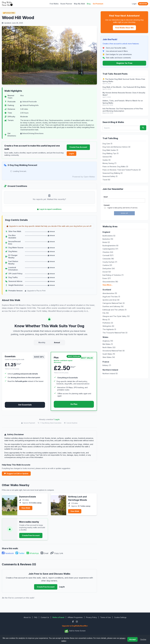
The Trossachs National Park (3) (115, 333)
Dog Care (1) (107, 144)
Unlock (51, 232)
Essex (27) (107, 278)
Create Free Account (78, 147)
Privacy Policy (91, 617)
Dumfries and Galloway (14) (113, 306)
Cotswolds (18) (108, 259)
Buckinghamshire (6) (111, 246)
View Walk (26, 508)
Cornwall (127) (108, 255)
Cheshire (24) (108, 252)
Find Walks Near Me (124, 28)
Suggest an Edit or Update (16, 473)
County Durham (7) (110, 262)
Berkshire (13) (108, 239)
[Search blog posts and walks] (121, 128)
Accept (132, 639)
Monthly (42, 342)
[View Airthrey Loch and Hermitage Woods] (58, 504)
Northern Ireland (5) (110, 374)
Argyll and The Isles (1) (111, 297)
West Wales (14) (109, 357)
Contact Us (45, 617)
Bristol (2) (106, 242)
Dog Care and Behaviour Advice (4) (116, 147)
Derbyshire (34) (109, 268)
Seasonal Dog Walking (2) (113, 173)
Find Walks (54, 4)
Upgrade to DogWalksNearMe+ (75, 626)
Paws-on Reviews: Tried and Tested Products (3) (122, 170)
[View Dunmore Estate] (10, 504)
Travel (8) (106, 180)
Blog (89, 4)
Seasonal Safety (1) (110, 176)
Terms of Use (106, 617)
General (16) (107, 157)
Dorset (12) (107, 272)
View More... (108, 285)
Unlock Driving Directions (32, 133)
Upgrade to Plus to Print (35, 291)
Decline (143, 639)
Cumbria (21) (107, 265)
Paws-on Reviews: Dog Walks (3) (115, 167)
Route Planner (66, 4)
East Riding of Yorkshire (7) (113, 275)
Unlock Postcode (28, 102)
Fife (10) (106, 313)
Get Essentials (25, 405)
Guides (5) (107, 160)
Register (143, 4)
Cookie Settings (120, 617)
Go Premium (98, 4)
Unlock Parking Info (29, 105)
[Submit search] (143, 128)
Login (134, 4)
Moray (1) (106, 320)
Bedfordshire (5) (109, 236)
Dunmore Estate (27, 497)
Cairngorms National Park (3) (114, 303)
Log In (71, 154)
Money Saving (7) (110, 163)
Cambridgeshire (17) (110, 249)
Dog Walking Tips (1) (111, 153)
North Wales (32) (109, 347)
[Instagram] (77, 622)
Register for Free (124, 63)
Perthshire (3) (108, 323)
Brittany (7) (107, 365)
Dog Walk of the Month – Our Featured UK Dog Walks (124, 87)
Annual (57, 342)
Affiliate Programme (75, 617)
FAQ (36, 617)
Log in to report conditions (49, 209)
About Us (27, 617)
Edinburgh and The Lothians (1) (115, 310)
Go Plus (74, 404)
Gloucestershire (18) (110, 282)
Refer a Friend (58, 617)
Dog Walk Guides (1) (110, 150)
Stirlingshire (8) (108, 326)
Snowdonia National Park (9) (114, 351)
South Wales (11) (109, 354)
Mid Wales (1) (108, 344)
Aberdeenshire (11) (110, 293)
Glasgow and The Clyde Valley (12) (116, 316)
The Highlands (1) (109, 329)
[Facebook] (73, 622)
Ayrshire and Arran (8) (111, 300)
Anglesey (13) (108, 341)
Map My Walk (79, 4)
